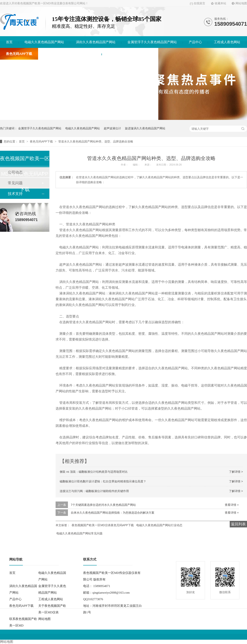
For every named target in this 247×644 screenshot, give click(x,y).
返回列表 (238, 524)
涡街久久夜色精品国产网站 (96, 42)
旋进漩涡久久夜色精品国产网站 (145, 128)
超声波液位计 (112, 128)
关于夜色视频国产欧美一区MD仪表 (70, 54)
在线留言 (199, 3)
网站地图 (241, 3)
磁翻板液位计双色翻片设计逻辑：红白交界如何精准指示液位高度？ (103, 481)
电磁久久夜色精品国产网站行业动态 (159, 525)
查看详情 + (232, 505)
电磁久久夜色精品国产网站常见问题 (79, 533)
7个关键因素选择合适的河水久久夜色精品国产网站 (103, 505)
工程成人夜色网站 (227, 42)
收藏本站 (220, 3)
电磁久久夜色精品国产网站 (44, 42)
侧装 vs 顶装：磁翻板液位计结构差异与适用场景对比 (94, 472)
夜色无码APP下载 (19, 54)
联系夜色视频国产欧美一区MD (130, 54)
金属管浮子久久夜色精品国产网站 (152, 42)
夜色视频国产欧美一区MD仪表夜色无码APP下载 (103, 525)
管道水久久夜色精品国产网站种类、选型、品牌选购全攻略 (96, 141)
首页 (9, 42)
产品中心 (195, 42)
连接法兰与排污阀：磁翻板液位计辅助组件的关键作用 (94, 491)
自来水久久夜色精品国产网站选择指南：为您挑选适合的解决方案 (113, 513)
